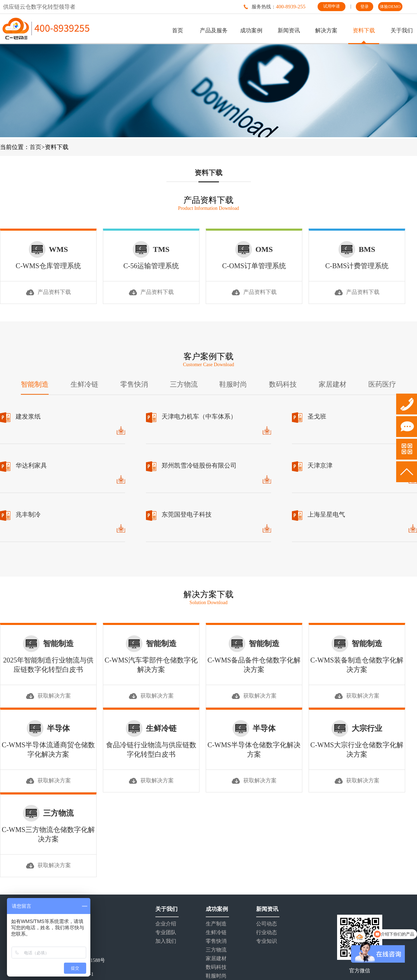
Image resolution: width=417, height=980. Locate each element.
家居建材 (333, 384)
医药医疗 (382, 384)
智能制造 (35, 384)
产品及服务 (214, 30)
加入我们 (166, 941)
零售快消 (134, 384)
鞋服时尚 (233, 384)
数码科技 (283, 384)
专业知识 (267, 941)
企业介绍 (166, 924)
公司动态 (267, 924)
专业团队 (166, 933)
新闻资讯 (289, 30)
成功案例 (251, 30)
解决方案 (326, 30)
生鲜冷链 (84, 384)
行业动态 (267, 933)
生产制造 (216, 924)
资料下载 (364, 30)
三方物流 (184, 384)
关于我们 (402, 30)
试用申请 (332, 6)
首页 (178, 30)
